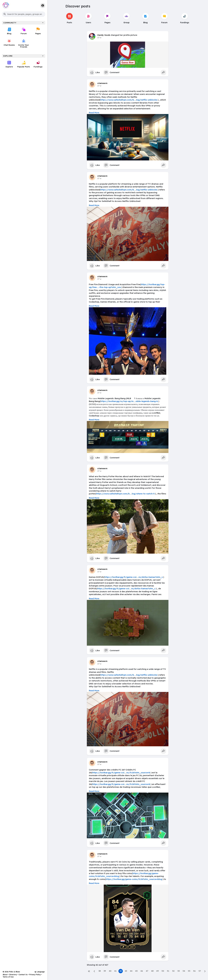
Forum (24, 31)
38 (100, 971)
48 (152, 971)
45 (136, 971)
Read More (94, 113)
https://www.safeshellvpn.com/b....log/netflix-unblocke (129, 100)
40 (110, 971)
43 (126, 971)
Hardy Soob (104, 35)
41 (115, 971)
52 (173, 971)
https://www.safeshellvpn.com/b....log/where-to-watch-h (125, 494)
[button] (24, 14)
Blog (9, 31)
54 (184, 971)
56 (194, 971)
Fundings (38, 64)
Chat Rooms (9, 43)
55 (189, 971)
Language (40, 972)
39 (105, 971)
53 (179, 971)
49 (157, 971)
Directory (13, 975)
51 (168, 971)
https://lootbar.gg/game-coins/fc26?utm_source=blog (134, 879)
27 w (99, 38)
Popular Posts (24, 64)
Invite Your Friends (24, 44)
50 (163, 971)
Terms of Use (8, 977)
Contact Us (23, 975)
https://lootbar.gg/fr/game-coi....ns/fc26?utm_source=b (121, 773)
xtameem (102, 83)
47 (147, 971)
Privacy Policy (35, 975)
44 (131, 971)
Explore (9, 64)
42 (121, 971)
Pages (38, 31)
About (5, 975)
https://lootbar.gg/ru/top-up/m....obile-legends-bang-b (129, 401)
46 (142, 971)
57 (200, 971)
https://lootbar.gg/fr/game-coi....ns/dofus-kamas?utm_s (134, 577)
